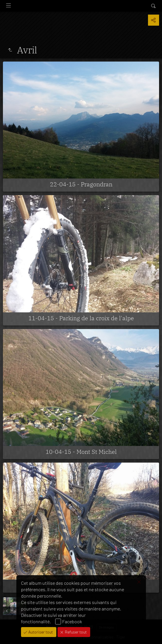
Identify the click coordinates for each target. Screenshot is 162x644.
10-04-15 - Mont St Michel (81, 452)
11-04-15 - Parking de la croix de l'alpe (81, 318)
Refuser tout (75, 632)
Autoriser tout (40, 632)
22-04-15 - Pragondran (81, 184)
